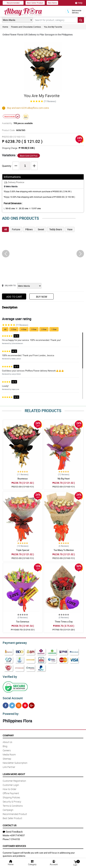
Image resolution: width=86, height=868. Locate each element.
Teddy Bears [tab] (56, 229)
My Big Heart (64, 479)
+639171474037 (17, 833)
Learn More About (14, 772)
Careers (7, 748)
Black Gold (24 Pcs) (29, 156)
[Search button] (81, 20)
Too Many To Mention (64, 550)
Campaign (8, 808)
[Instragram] (19, 704)
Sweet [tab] (41, 229)
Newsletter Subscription (15, 761)
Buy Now (42, 297)
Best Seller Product (35, 3)
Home (5, 27)
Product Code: (13, 130)
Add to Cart (14, 297)
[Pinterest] (25, 704)
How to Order (10, 787)
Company (8, 733)
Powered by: (10, 712)
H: (32, 208)
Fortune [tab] (16, 229)
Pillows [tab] (29, 229)
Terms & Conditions (13, 804)
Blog (5, 744)
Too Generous (23, 622)
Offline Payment (11, 791)
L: (9, 208)
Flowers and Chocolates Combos (26, 27)
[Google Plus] (32, 704)
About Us (7, 740)
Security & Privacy (12, 800)
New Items (52, 3)
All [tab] (5, 229)
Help (79, 3)
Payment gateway (13, 642)
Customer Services (14, 844)
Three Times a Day (64, 622)
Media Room (9, 753)
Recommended (13, 3)
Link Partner (9, 765)
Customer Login (11, 783)
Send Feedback (13, 830)
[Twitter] (12, 704)
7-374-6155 (15, 837)
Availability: (17, 123)
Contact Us (10, 823)
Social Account (12, 697)
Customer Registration (14, 779)
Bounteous (23, 479)
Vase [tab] (70, 229)
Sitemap (7, 757)
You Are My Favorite (53, 27)
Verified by (9, 676)
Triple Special (23, 550)
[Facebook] (6, 704)
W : (20, 208)
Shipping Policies (11, 795)
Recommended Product (15, 812)
